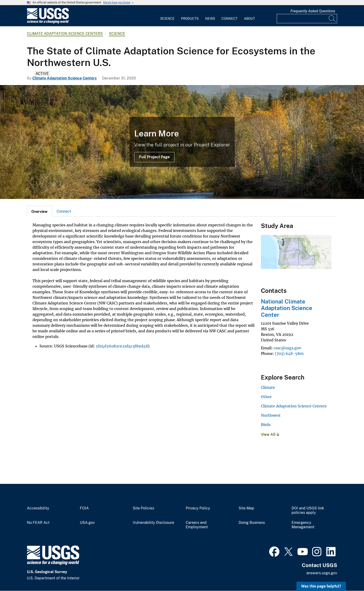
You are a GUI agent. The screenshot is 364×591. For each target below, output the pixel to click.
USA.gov (87, 523)
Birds (266, 425)
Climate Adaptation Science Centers (65, 34)
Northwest (271, 415)
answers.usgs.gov (322, 573)
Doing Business (252, 523)
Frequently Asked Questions (313, 11)
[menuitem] (167, 16)
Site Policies (143, 508)
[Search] (332, 19)
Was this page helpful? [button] (321, 586)
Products (190, 19)
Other (266, 397)
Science (167, 19)
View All (270, 434)
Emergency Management (303, 525)
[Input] (307, 19)
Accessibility (38, 508)
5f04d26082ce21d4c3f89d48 (122, 346)
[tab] (39, 211)
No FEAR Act (38, 523)
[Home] (48, 22)
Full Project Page (154, 157)
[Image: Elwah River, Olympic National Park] (182, 142)
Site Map (246, 508)
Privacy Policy (198, 508)
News (210, 19)
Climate (268, 387)
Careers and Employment (197, 525)
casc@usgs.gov (287, 348)
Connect (229, 19)
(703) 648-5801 (289, 353)
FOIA (84, 508)
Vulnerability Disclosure (153, 523)
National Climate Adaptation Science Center (287, 308)
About (249, 19)
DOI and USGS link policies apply (308, 510)
